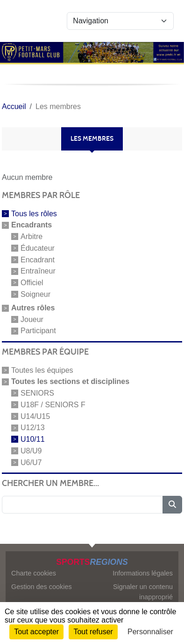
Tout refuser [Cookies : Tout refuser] (93, 632)
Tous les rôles (34, 214)
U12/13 (33, 428)
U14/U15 (35, 416)
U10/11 (33, 439)
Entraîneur (38, 271)
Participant (38, 331)
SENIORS (37, 393)
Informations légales (143, 573)
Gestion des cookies (42, 587)
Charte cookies (34, 573)
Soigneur (35, 294)
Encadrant (38, 259)
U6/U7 (31, 462)
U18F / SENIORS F (53, 405)
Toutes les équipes (42, 370)
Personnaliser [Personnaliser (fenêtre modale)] (150, 632)
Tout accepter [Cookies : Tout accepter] (36, 632)
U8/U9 (31, 451)
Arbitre (32, 236)
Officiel (32, 283)
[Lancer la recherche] (172, 505)
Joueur (32, 319)
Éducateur (38, 248)
